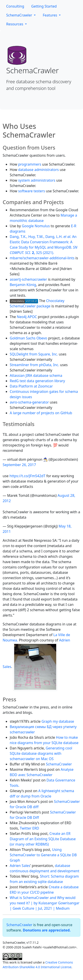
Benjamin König (23, 285)
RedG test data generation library (37, 381)
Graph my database (58, 721)
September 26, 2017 (19, 465)
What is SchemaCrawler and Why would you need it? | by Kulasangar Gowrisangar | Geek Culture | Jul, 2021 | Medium (45, 903)
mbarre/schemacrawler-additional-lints (42, 258)
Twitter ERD (29, 828)
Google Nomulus (36, 226)
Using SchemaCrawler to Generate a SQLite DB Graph (43, 855)
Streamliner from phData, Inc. (34, 365)
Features (50, 15)
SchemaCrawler (20, 15)
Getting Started (44, 6)
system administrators (37, 180)
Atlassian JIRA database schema (36, 375)
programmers (30, 164)
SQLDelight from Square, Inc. (34, 354)
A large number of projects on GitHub (41, 413)
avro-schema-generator (29, 402)
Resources (15, 24)
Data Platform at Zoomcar (31, 386)
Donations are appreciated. (47, 930)
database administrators (39, 170)
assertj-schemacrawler (28, 279)
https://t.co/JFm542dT (27, 476)
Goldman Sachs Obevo (28, 338)
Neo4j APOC (27, 317)
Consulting (15, 6)
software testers (32, 191)
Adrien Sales (20, 866)
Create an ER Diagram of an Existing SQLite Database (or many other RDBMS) (43, 839)
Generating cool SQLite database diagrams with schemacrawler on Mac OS (41, 753)
